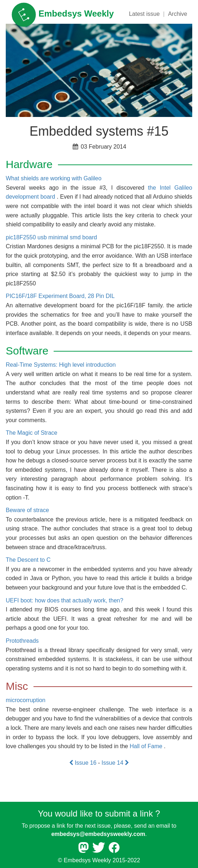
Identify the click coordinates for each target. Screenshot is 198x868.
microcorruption (26, 700)
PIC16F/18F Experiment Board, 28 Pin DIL (60, 296)
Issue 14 (115, 763)
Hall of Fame (146, 746)
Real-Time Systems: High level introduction (61, 365)
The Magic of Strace (31, 433)
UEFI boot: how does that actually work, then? (64, 600)
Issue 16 (84, 763)
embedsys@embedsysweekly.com (98, 834)
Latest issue (144, 14)
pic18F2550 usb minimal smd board (51, 237)
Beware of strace (27, 510)
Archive (178, 14)
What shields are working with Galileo (54, 178)
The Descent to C (28, 560)
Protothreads (22, 641)
